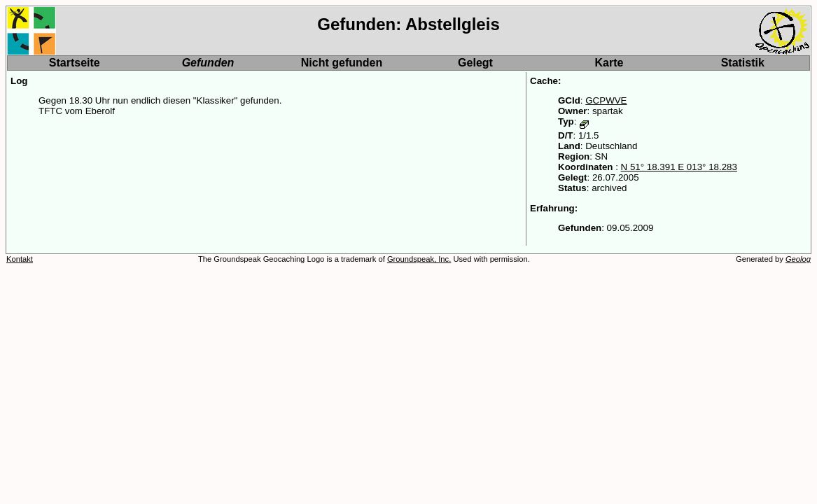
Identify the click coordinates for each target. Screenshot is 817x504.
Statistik (743, 63)
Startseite (75, 63)
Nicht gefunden (342, 63)
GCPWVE (606, 100)
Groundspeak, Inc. (419, 259)
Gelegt (475, 63)
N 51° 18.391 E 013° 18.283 (679, 167)
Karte (609, 63)
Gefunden (208, 63)
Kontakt (20, 259)
